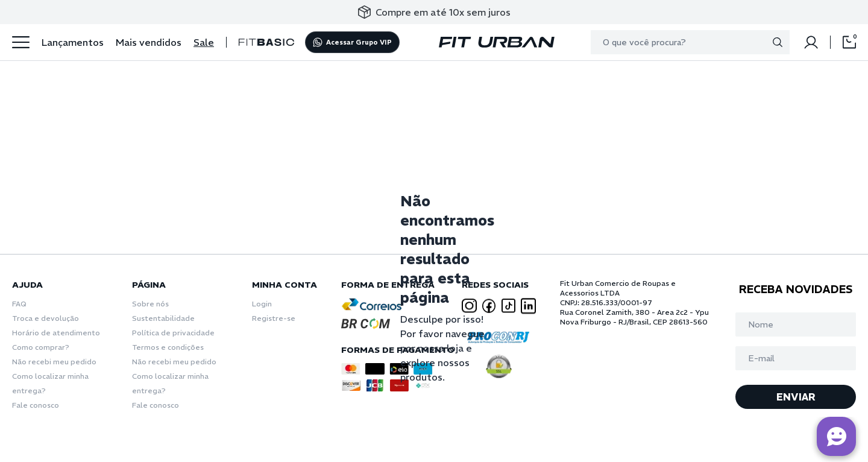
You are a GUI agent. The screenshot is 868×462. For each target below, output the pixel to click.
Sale (204, 42)
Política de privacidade (173, 333)
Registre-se (274, 318)
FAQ (19, 304)
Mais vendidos (149, 42)
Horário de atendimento (56, 333)
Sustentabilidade (163, 318)
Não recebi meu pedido (54, 362)
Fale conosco (36, 405)
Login (262, 304)
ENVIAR (796, 397)
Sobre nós (150, 304)
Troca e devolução (46, 318)
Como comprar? (41, 347)
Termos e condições (168, 347)
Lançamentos (73, 42)
